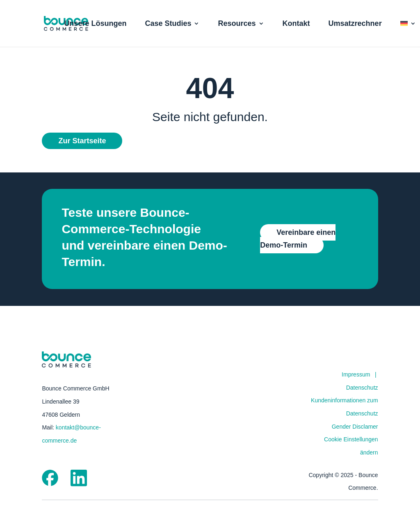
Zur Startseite (82, 141)
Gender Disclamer (355, 427)
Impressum (356, 374)
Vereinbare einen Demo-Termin (298, 239)
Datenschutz (362, 388)
